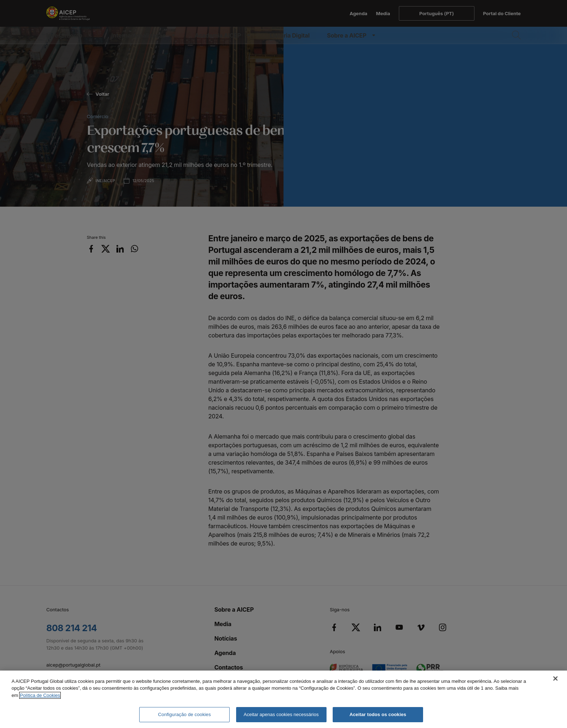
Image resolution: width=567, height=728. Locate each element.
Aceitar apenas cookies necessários (281, 714)
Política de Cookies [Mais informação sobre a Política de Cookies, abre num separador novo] (40, 695)
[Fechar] (555, 679)
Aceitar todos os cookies (378, 714)
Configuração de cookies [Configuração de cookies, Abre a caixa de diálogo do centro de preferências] (184, 714)
